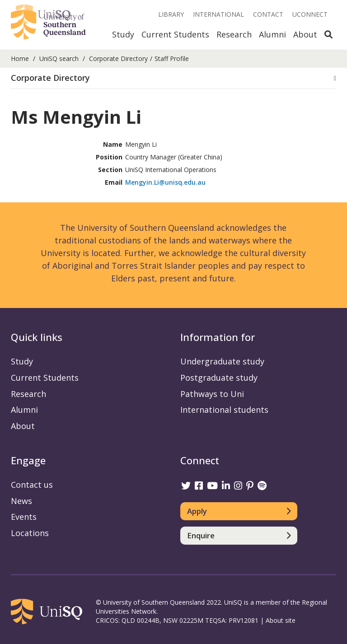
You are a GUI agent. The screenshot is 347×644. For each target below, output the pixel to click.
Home (20, 58)
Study (123, 34)
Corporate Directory (118, 58)
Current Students (175, 34)
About (305, 34)
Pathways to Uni (212, 394)
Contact (268, 14)
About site (281, 620)
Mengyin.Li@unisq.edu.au (165, 182)
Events (24, 517)
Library (171, 14)
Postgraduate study (219, 378)
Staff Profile (172, 58)
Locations (30, 533)
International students (224, 410)
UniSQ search (59, 58)
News (21, 501)
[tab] (173, 78)
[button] (173, 78)
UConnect (310, 14)
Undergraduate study (222, 361)
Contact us (32, 485)
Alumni (272, 34)
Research (234, 34)
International (218, 14)
